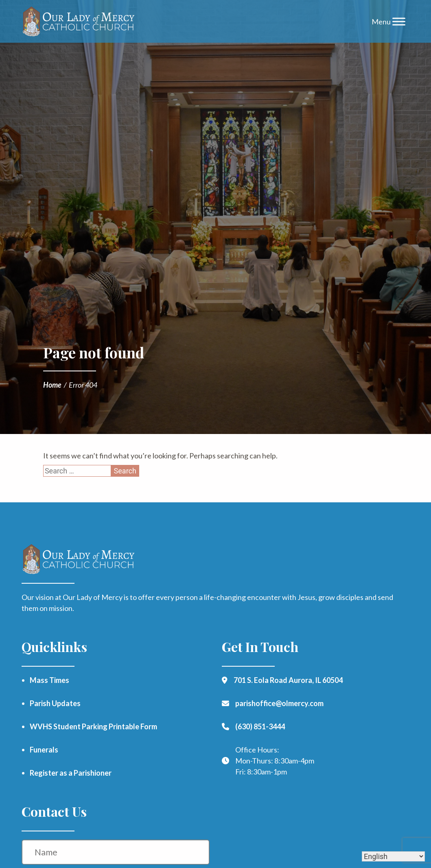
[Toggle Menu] (399, 21)
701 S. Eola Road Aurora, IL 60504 (288, 680)
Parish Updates (55, 703)
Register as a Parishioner (71, 773)
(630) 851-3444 (260, 726)
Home (52, 385)
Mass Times (49, 680)
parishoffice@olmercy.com (279, 703)
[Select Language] (393, 856)
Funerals (44, 750)
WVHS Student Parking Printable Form (93, 726)
